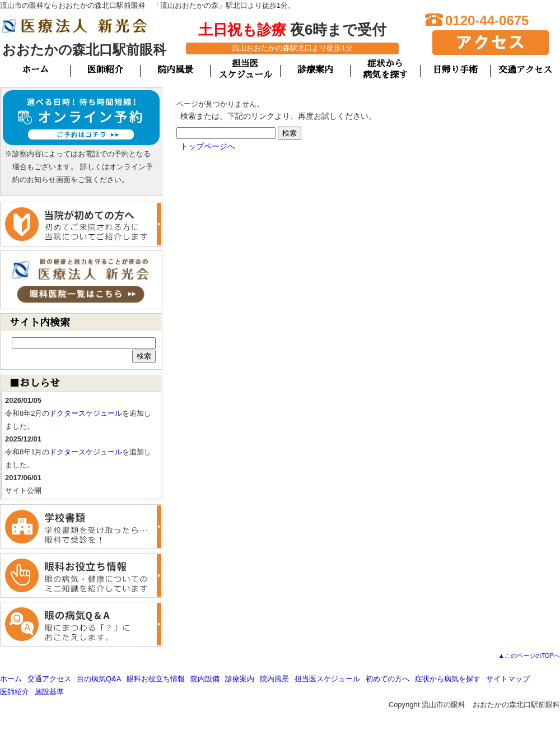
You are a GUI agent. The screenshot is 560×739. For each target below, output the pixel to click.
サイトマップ (508, 679)
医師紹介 (105, 70)
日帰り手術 (455, 70)
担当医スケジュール (327, 679)
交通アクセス (525, 70)
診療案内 (315, 70)
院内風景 (175, 70)
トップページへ (208, 146)
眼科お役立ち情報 (156, 679)
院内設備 (205, 679)
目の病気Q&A (99, 679)
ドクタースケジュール (86, 413)
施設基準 (49, 692)
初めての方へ (388, 679)
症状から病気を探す (448, 679)
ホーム (35, 70)
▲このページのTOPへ (529, 656)
